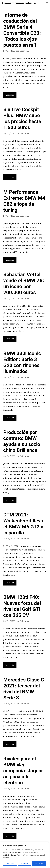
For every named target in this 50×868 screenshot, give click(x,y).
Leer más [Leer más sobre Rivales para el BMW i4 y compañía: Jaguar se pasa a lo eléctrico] (10, 836)
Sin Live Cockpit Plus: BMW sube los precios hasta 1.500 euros (22, 119)
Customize (10, 863)
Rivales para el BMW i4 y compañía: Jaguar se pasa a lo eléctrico (23, 771)
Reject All (25, 863)
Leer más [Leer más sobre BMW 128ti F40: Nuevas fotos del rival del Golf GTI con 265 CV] (10, 665)
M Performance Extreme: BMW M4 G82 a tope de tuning (24, 201)
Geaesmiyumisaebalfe (19, 3)
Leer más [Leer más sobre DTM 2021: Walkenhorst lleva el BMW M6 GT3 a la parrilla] (10, 583)
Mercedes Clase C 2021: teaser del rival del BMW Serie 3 (24, 689)
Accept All (39, 863)
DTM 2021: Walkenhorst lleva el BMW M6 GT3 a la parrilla (23, 524)
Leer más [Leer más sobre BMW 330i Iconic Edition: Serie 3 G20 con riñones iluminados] (10, 418)
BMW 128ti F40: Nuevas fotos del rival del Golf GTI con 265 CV (22, 606)
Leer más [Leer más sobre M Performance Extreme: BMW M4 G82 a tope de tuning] (10, 260)
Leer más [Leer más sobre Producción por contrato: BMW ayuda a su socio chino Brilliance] (10, 500)
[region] (24, 855)
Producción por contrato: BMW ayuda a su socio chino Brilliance (22, 441)
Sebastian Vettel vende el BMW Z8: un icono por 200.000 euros (24, 284)
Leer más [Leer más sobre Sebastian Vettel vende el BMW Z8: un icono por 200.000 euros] (10, 339)
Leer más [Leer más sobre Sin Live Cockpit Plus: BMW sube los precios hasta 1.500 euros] (10, 177)
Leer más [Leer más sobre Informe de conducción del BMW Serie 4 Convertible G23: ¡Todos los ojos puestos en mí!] (10, 95)
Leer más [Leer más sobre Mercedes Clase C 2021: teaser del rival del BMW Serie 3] (10, 744)
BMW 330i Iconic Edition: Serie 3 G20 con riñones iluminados (22, 363)
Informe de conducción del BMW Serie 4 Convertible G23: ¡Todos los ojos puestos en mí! (22, 30)
